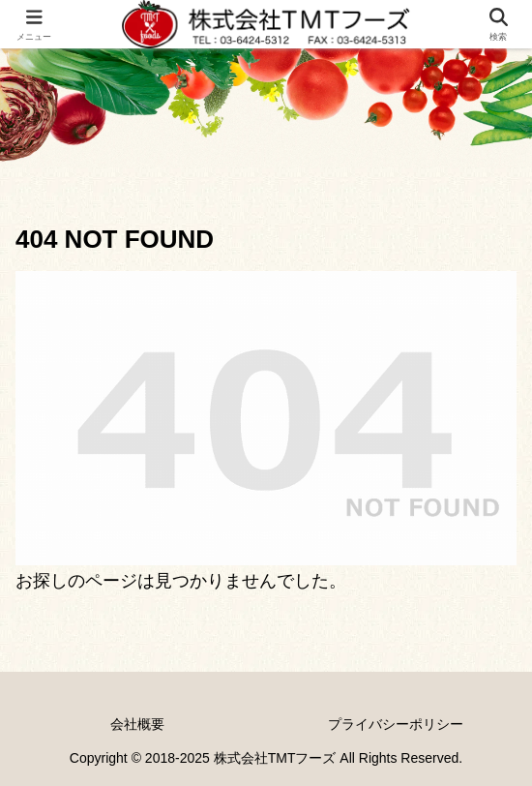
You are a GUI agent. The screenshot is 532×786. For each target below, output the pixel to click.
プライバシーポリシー (396, 724)
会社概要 (137, 724)
